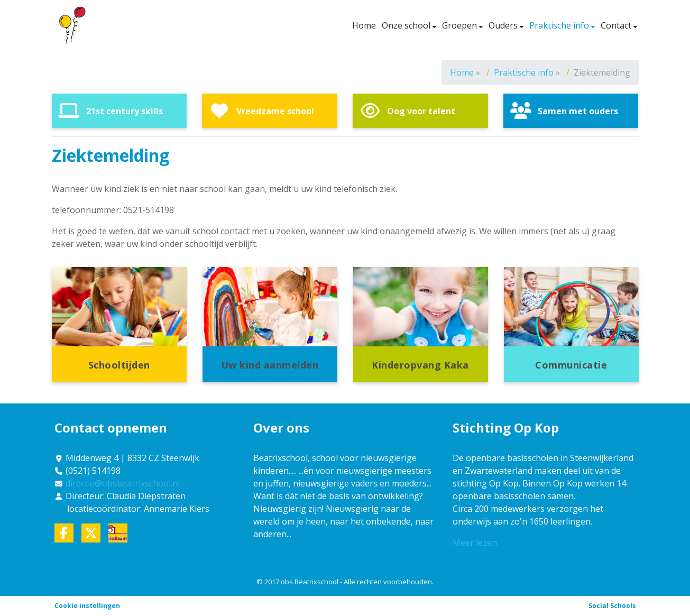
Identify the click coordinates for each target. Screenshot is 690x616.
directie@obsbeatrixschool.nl (123, 483)
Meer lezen (475, 543)
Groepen (461, 25)
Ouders (504, 25)
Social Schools (612, 606)
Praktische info (560, 25)
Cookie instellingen (87, 606)
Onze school (407, 25)
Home (364, 25)
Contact (617, 25)
